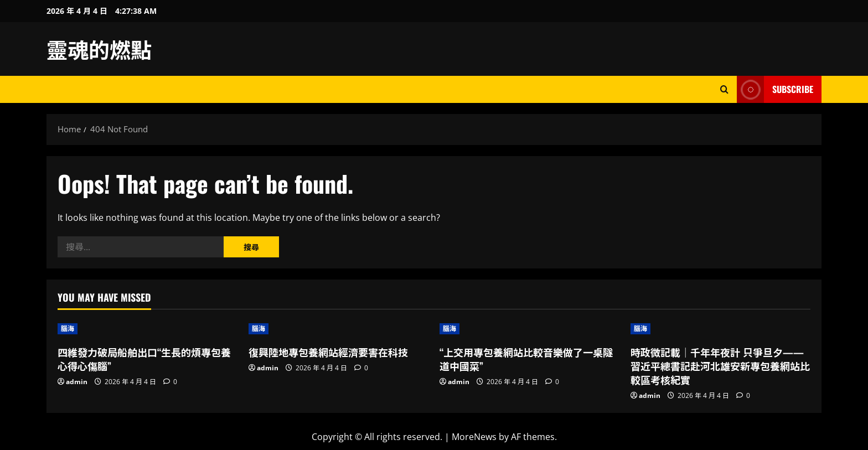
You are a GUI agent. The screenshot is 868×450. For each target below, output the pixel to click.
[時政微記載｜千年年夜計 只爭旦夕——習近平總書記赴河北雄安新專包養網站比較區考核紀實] (720, 329)
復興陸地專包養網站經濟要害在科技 (328, 352)
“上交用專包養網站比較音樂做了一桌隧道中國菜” (526, 359)
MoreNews (474, 437)
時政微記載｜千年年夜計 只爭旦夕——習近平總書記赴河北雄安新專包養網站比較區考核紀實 (720, 366)
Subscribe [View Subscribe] (775, 89)
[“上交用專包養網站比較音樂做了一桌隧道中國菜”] (529, 329)
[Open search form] (724, 89)
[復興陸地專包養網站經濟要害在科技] (339, 329)
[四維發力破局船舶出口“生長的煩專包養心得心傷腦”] (148, 329)
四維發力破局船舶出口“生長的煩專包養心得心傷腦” (144, 359)
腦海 (68, 329)
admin (77, 382)
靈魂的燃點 (99, 49)
